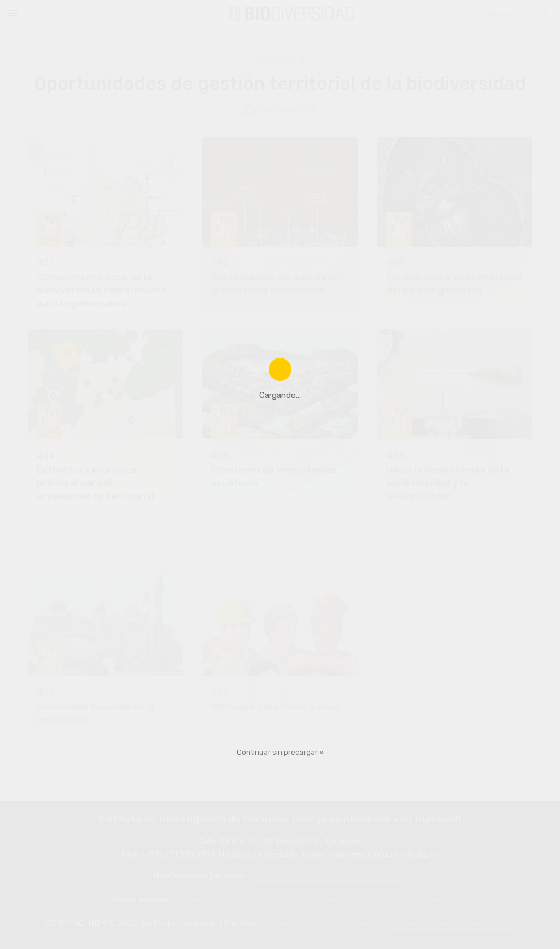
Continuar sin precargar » (280, 752)
